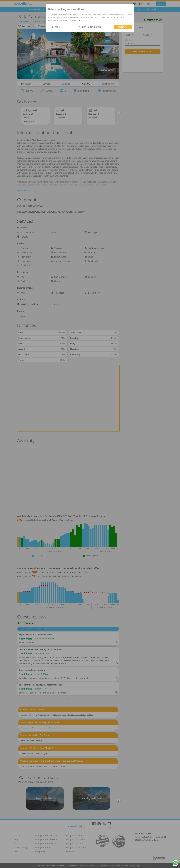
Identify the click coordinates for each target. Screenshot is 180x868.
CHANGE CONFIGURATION (90, 27)
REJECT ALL (57, 27)
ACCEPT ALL (123, 27)
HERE (79, 20)
